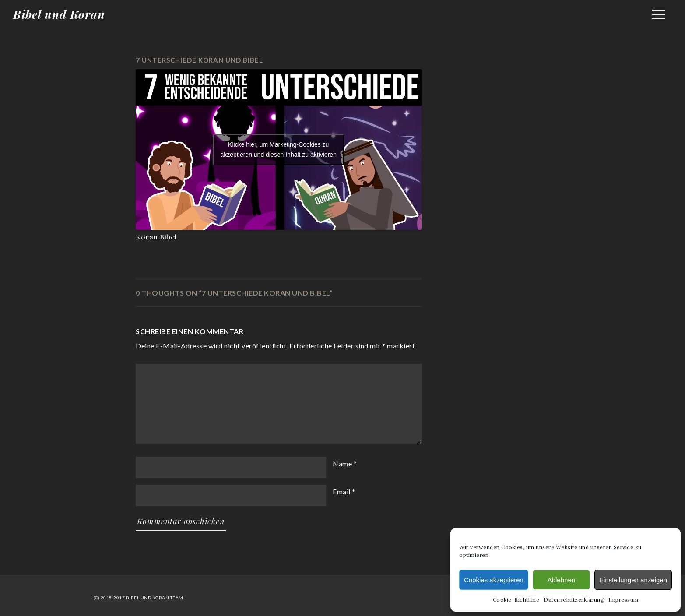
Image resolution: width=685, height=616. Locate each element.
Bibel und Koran (59, 14)
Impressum (624, 600)
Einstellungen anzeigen (633, 580)
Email (342, 491)
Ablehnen (561, 580)
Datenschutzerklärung (574, 600)
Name (342, 463)
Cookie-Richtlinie (516, 600)
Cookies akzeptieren (494, 580)
